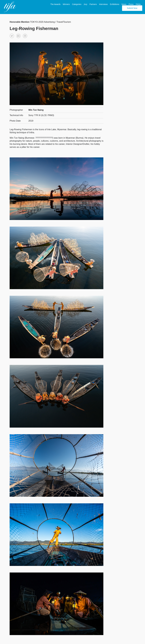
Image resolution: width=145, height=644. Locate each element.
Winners (66, 4)
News (124, 4)
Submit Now (132, 8)
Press (131, 4)
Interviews (103, 4)
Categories (77, 4)
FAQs (138, 4)
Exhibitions (115, 4)
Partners (93, 4)
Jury (85, 4)
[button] (12, 36)
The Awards (55, 4)
